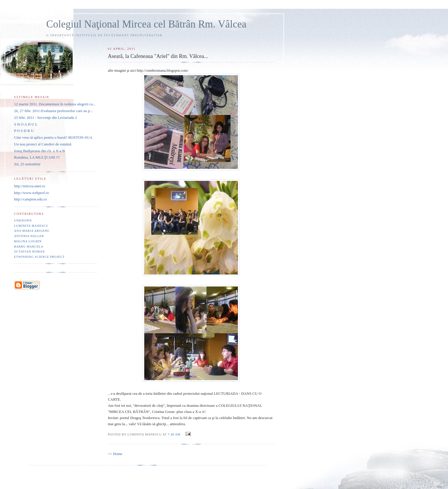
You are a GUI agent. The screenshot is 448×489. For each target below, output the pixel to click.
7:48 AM (174, 434)
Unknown (23, 221)
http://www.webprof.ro (31, 193)
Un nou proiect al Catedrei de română (43, 144)
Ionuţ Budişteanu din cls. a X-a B (40, 151)
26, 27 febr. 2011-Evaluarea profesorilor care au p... (53, 111)
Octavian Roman (29, 252)
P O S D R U (24, 131)
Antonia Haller (29, 236)
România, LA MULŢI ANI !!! (37, 157)
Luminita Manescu (31, 226)
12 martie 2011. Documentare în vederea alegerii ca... (55, 104)
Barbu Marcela (29, 247)
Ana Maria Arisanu (32, 231)
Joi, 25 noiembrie (27, 164)
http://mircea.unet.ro (30, 186)
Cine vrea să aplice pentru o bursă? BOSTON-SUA (53, 137)
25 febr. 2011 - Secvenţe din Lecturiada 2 (46, 117)
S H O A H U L (26, 124)
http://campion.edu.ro (30, 199)
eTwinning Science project (39, 257)
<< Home (115, 454)
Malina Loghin (28, 241)
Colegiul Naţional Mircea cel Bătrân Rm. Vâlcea (146, 24)
